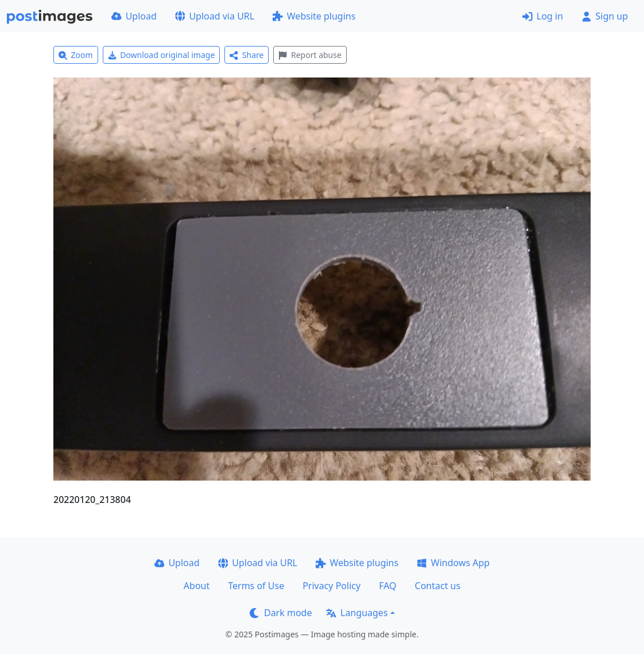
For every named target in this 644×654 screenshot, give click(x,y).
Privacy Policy (331, 586)
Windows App (453, 563)
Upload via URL (215, 16)
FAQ (387, 586)
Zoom (76, 55)
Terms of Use (256, 586)
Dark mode (281, 613)
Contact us (438, 586)
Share (247, 55)
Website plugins (314, 16)
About (197, 586)
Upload (134, 16)
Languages (357, 613)
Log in (543, 16)
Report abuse (310, 55)
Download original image (162, 55)
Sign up (605, 16)
